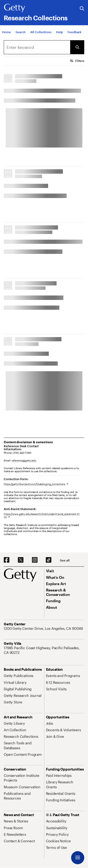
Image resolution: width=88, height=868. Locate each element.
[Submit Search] (77, 47)
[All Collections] (41, 32)
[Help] (59, 32)
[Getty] (15, 8)
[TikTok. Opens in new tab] (49, 560)
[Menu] (78, 858)
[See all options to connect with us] (65, 560)
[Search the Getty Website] (82, 9)
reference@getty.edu (24, 460)
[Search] (20, 32)
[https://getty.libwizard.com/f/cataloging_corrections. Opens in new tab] (36, 484)
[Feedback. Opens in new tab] (75, 32)
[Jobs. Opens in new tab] (50, 723)
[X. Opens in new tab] (21, 560)
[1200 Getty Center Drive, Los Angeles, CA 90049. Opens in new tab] (44, 628)
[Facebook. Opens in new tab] (7, 560)
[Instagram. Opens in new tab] (35, 560)
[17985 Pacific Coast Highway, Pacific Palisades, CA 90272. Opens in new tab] (44, 650)
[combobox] (37, 47)
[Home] (6, 32)
